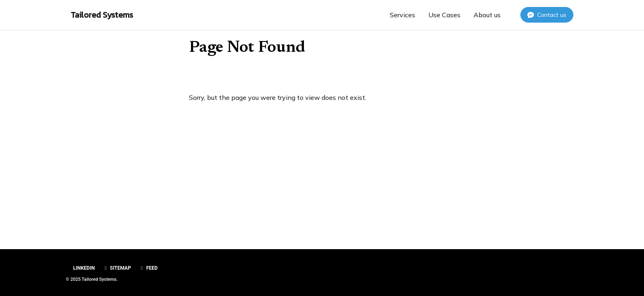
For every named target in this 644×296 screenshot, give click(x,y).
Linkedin (83, 268)
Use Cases (444, 15)
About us (487, 15)
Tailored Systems (102, 15)
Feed (148, 268)
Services (402, 15)
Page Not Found (247, 48)
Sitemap (117, 268)
